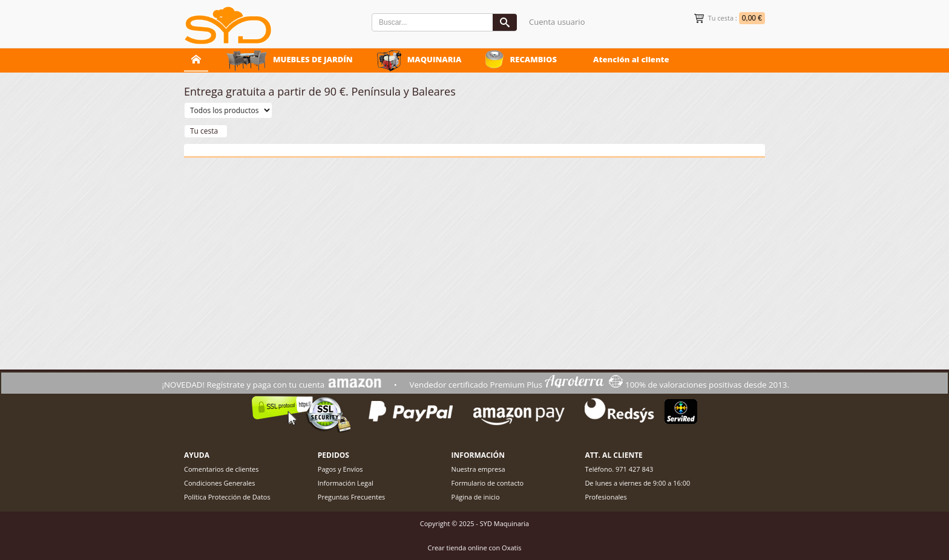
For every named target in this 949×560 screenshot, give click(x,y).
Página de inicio (476, 497)
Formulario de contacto (488, 483)
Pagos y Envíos (340, 469)
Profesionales (606, 497)
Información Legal (346, 483)
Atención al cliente (631, 59)
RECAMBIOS (533, 59)
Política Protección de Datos (227, 497)
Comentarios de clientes (222, 469)
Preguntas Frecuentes (352, 497)
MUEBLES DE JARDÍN (313, 59)
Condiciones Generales (219, 483)
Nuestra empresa (478, 469)
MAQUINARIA (435, 59)
